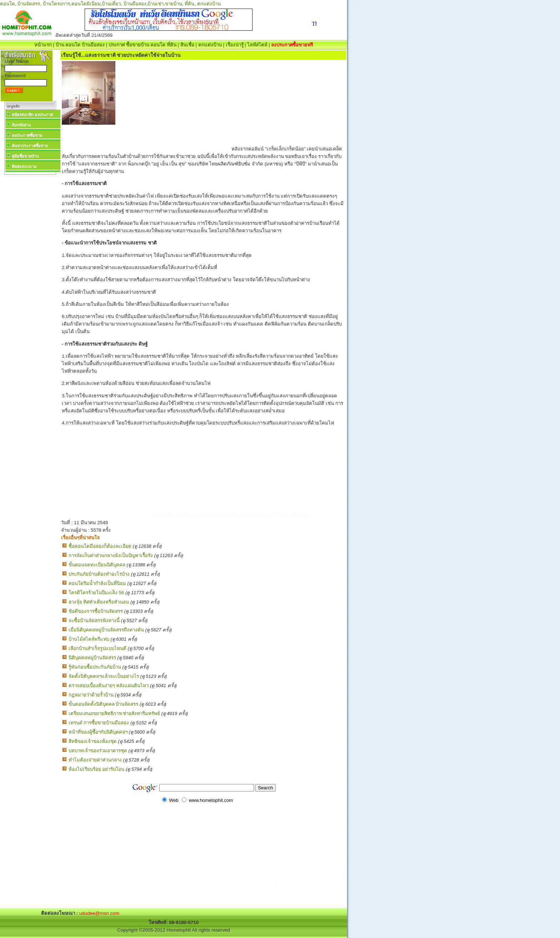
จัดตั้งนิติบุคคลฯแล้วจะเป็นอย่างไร (104, 676)
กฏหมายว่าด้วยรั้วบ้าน (91, 695)
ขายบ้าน (174, 4)
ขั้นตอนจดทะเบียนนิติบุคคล (97, 565)
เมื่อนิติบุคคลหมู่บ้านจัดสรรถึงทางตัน (106, 630)
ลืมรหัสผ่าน (21, 125)
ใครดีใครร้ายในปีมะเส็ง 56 (96, 593)
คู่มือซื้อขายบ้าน (25, 156)
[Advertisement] (30, 284)
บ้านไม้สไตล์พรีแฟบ (89, 639)
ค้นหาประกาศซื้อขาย (30, 146)
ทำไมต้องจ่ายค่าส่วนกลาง (95, 760)
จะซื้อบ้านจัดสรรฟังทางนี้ (94, 621)
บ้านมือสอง (135, 4)
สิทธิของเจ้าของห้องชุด (93, 741)
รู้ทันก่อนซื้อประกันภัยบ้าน (95, 667)
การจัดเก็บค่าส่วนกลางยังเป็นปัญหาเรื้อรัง (111, 555)
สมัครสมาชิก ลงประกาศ (32, 115)
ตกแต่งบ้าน (209, 4)
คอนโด (7, 4)
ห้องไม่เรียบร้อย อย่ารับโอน (97, 769)
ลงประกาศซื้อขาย (27, 135)
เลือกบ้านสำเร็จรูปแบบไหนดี (97, 648)
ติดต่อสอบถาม (24, 167)
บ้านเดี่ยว (111, 4)
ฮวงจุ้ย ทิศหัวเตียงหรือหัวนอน (99, 602)
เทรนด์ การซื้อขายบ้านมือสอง (99, 723)
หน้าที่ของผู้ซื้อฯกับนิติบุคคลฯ (98, 732)
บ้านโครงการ (56, 4)
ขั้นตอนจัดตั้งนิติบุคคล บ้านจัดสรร (104, 704)
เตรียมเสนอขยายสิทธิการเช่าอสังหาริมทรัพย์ (114, 713)
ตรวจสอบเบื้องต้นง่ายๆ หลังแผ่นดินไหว (109, 686)
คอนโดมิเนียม (86, 4)
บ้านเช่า (156, 4)
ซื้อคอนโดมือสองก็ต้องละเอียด (100, 546)
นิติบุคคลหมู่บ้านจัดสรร (92, 658)
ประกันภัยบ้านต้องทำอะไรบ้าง (99, 574)
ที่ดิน (189, 4)
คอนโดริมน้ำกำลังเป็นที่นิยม (97, 583)
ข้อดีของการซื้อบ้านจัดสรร (96, 611)
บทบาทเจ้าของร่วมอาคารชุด (98, 751)
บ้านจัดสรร (29, 4)
